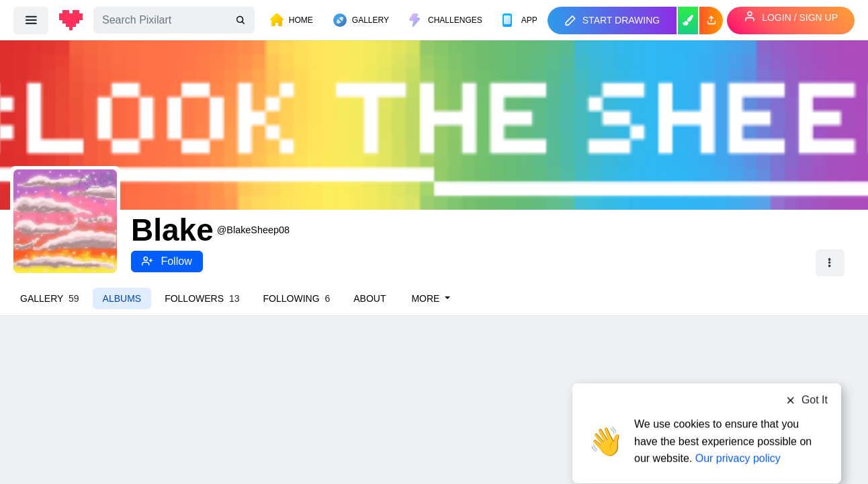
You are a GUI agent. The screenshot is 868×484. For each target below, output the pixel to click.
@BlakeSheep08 (253, 230)
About (370, 298)
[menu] (31, 20)
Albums (122, 298)
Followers (202, 298)
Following (297, 298)
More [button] (427, 298)
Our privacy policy (738, 432)
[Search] (174, 20)
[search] (242, 21)
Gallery (50, 298)
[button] (711, 21)
